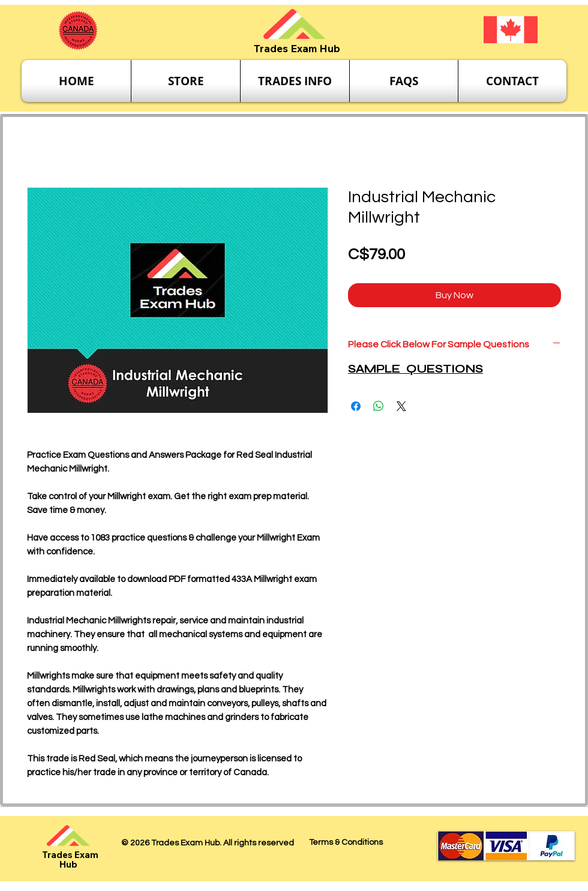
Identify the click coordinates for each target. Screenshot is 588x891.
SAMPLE (376, 369)
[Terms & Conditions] (346, 843)
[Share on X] (401, 406)
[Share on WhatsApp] (379, 406)
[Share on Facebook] (356, 406)
